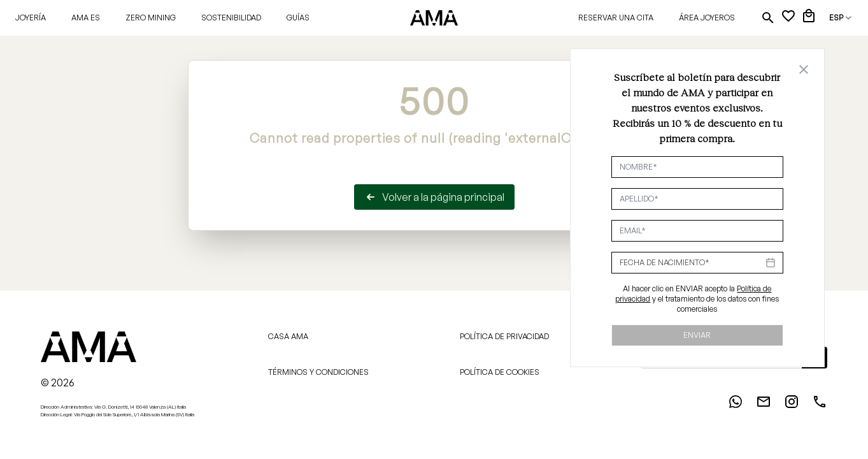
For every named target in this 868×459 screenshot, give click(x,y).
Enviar (697, 335)
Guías (298, 18)
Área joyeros (707, 18)
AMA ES (86, 18)
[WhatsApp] (736, 405)
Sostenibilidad (231, 18)
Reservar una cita (616, 18)
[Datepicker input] (697, 263)
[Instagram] (792, 405)
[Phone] (820, 405)
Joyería (31, 18)
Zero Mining (151, 18)
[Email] (764, 405)
